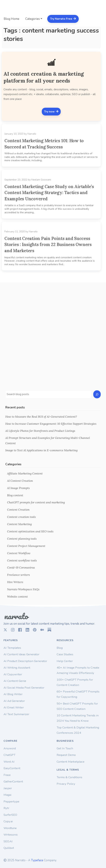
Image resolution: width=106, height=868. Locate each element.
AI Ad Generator (14, 701)
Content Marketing (19, 524)
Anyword (10, 748)
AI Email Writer (14, 707)
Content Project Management (26, 546)
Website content (17, 596)
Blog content (15, 495)
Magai (7, 795)
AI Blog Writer (13, 694)
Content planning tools (22, 539)
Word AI (9, 762)
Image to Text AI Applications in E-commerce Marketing (41, 450)
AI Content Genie (15, 681)
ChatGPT (9, 755)
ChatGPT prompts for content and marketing (36, 502)
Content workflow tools (22, 560)
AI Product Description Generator (25, 661)
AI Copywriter (13, 674)
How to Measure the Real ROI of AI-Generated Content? (41, 417)
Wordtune (10, 828)
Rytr (6, 808)
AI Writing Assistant (17, 668)
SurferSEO (10, 815)
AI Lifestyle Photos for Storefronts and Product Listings (40, 431)
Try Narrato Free (63, 19)
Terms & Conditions (69, 777)
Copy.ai (8, 821)
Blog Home (12, 19)
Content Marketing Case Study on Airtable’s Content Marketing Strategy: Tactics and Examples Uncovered (49, 193)
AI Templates (12, 648)
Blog (60, 648)
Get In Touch (65, 748)
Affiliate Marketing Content (25, 473)
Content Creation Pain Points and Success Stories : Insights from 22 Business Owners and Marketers (48, 245)
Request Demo (66, 755)
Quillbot (9, 848)
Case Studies (65, 654)
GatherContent (13, 781)
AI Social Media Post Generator (24, 688)
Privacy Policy (66, 784)
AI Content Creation (20, 481)
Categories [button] (33, 19)
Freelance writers (18, 575)
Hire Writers (15, 582)
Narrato (32, 134)
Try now (51, 112)
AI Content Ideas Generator (21, 654)
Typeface (37, 860)
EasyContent (12, 768)
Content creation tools (21, 517)
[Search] (97, 394)
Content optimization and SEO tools (30, 531)
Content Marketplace (71, 762)
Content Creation (18, 510)
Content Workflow (19, 553)
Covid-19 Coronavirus (21, 567)
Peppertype (11, 801)
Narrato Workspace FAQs (23, 589)
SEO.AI (8, 841)
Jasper (8, 788)
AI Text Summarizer (16, 714)
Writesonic (11, 835)
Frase (7, 775)
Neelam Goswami (41, 180)
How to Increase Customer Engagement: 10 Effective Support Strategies (51, 424)
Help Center (65, 661)
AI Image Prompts (18, 488)
